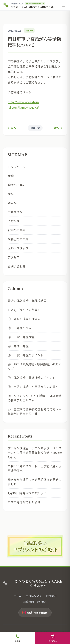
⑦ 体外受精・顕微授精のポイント (32, 378)
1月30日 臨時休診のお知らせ (27, 493)
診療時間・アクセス (35, 602)
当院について (34, 596)
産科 (11, 194)
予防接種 (14, 221)
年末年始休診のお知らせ (24, 502)
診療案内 (51, 596)
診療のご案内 (17, 185)
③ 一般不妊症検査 (21, 337)
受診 (11, 176)
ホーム (18, 596)
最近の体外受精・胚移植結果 (27, 301)
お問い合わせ (17, 266)
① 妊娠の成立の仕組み (24, 319)
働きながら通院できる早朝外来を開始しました (35, 482)
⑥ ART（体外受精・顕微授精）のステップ (34, 366)
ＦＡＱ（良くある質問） (24, 310)
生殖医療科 (15, 212)
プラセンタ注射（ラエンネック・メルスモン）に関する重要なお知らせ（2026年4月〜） (35, 453)
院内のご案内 (17, 230)
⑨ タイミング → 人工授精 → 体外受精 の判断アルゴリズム (35, 398)
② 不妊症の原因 (20, 328)
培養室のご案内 (18, 239)
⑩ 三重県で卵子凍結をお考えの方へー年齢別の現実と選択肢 (35, 411)
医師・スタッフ (18, 248)
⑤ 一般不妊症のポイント (26, 355)
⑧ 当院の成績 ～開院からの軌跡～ (33, 387)
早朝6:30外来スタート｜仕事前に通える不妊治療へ (34, 468)
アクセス (14, 257)
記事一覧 (35, 128)
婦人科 (12, 203)
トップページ (17, 167)
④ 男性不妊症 (18, 346)
